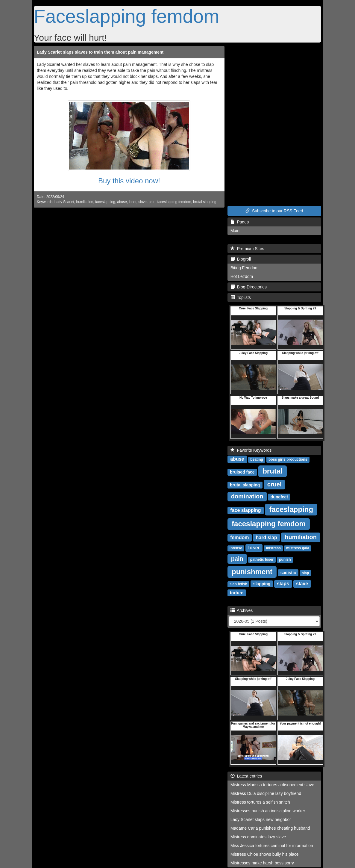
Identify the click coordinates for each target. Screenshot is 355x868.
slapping (262, 584)
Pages (240, 222)
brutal (273, 471)
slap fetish (238, 584)
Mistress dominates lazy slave (258, 837)
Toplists (241, 297)
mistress (273, 548)
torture (237, 593)
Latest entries (246, 776)
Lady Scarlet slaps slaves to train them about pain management (100, 52)
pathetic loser (262, 559)
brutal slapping (205, 202)
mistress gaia (298, 548)
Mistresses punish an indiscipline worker (268, 811)
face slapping (245, 510)
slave (142, 202)
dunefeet (279, 497)
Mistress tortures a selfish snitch (260, 802)
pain (152, 202)
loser (132, 202)
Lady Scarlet (64, 202)
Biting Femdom (245, 268)
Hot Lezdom (242, 276)
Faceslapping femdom (127, 16)
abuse (122, 202)
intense (236, 548)
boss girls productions (288, 459)
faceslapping (105, 202)
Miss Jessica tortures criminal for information (272, 846)
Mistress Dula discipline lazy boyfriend (266, 793)
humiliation (85, 202)
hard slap (267, 537)
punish (285, 559)
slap (305, 573)
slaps (283, 584)
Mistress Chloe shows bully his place (265, 854)
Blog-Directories (249, 287)
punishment (252, 572)
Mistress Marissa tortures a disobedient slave (272, 785)
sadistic (288, 573)
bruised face (242, 472)
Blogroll (241, 259)
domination (247, 496)
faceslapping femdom (174, 202)
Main (235, 231)
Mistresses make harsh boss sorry (262, 863)
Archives (242, 610)
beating (257, 459)
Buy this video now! (129, 181)
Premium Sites (247, 249)
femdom (239, 537)
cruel (274, 484)
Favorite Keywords (251, 450)
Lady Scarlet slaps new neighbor (261, 819)
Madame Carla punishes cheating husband (270, 828)
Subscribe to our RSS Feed (274, 211)
